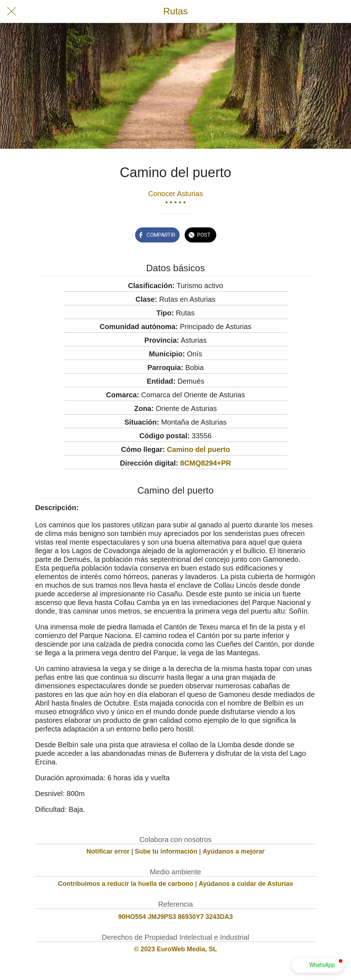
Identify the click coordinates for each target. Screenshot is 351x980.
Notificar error (108, 851)
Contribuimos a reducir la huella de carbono (126, 884)
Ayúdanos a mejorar (234, 851)
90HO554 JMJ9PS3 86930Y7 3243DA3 (175, 917)
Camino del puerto (199, 449)
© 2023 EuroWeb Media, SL (175, 949)
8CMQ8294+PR (206, 463)
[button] (318, 965)
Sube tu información (166, 851)
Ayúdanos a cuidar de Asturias (246, 884)
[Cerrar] (11, 11)
